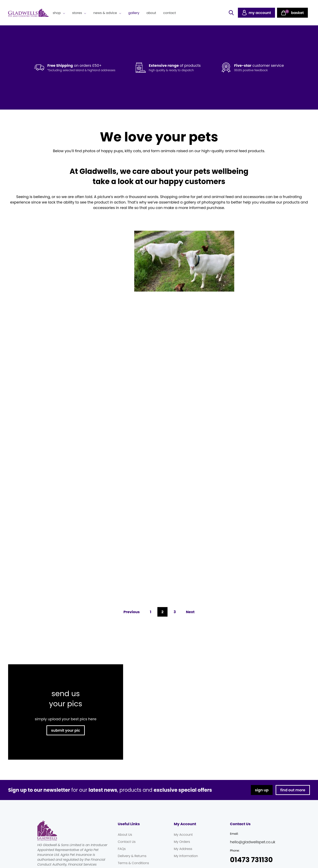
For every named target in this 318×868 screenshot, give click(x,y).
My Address (183, 849)
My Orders (182, 842)
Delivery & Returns (132, 856)
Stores (77, 13)
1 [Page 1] (150, 612)
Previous (132, 612)
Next (190, 612)
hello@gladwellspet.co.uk (253, 842)
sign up (262, 790)
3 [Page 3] (175, 612)
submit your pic (66, 730)
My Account (183, 835)
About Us (125, 835)
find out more (293, 790)
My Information (186, 856)
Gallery (134, 13)
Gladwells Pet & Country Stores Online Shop (28, 13)
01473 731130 (251, 860)
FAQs (122, 849)
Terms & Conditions (133, 863)
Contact (170, 13)
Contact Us (127, 842)
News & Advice (105, 13)
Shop (57, 13)
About (151, 13)
